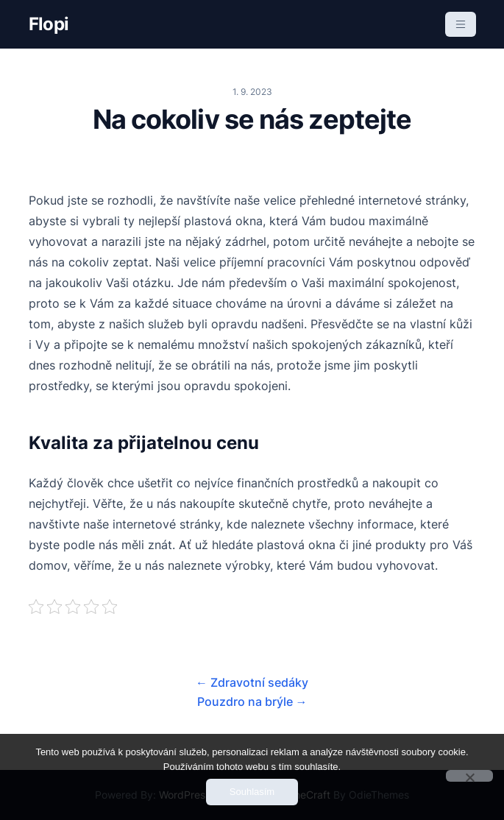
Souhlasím (252, 792)
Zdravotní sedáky (252, 682)
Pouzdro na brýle (252, 701)
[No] (469, 776)
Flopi (49, 24)
